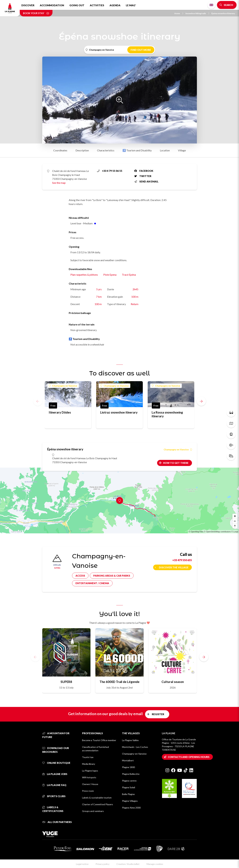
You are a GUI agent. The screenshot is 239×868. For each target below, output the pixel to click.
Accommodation (52, 5)
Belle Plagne (128, 794)
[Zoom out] (235, 521)
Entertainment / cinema (92, 583)
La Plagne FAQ (54, 785)
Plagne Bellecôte (131, 774)
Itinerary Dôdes (60, 412)
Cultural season (173, 682)
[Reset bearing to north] (235, 526)
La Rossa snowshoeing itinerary (167, 414)
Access (80, 576)
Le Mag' (131, 5)
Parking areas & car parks (112, 576)
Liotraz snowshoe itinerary (119, 412)
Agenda (115, 5)
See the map (59, 183)
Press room (88, 791)
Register (158, 714)
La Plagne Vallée (130, 740)
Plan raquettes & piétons (84, 275)
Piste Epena (110, 275)
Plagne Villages (130, 801)
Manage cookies (155, 864)
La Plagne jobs (55, 774)
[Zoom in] (235, 516)
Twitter (143, 176)
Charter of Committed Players (98, 804)
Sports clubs (54, 796)
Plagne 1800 (128, 767)
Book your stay (36, 13)
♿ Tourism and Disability (137, 150)
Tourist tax (88, 757)
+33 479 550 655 (182, 560)
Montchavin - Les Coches (135, 747)
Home (179, 13)
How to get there (176, 463)
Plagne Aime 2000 (131, 808)
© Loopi (235, 532)
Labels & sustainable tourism (97, 798)
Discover (28, 5)
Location (165, 150)
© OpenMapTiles (196, 532)
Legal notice (82, 864)
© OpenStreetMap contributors (217, 532)
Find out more (141, 50)
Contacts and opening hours (189, 757)
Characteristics (106, 150)
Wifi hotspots (89, 777)
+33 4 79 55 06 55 (110, 171)
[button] (201, 401)
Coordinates (60, 150)
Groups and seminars (93, 811)
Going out (77, 5)
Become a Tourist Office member (99, 740)
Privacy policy (102, 864)
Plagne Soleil (129, 787)
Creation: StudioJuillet (128, 864)
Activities (97, 5)
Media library (89, 764)
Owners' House (90, 784)
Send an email (146, 181)
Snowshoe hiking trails (197, 13)
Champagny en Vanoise (63, 386)
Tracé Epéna (129, 275)
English (211, 5)
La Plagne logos (90, 771)
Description (82, 150)
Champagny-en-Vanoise (134, 754)
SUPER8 (66, 682)
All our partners (57, 822)
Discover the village (174, 567)
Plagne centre (129, 781)
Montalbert (128, 760)
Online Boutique (56, 763)
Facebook (144, 171)
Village (182, 150)
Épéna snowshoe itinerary (223, 13)
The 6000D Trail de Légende (119, 682)
